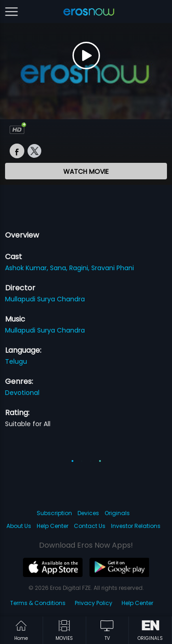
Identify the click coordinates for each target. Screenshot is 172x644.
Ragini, (80, 268)
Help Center (53, 526)
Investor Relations (136, 526)
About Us (19, 526)
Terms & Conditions (38, 603)
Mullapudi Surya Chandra (45, 299)
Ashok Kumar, (28, 268)
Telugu (16, 361)
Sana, (60, 268)
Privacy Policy (94, 603)
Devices (88, 513)
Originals (117, 513)
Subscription (54, 513)
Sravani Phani (113, 268)
